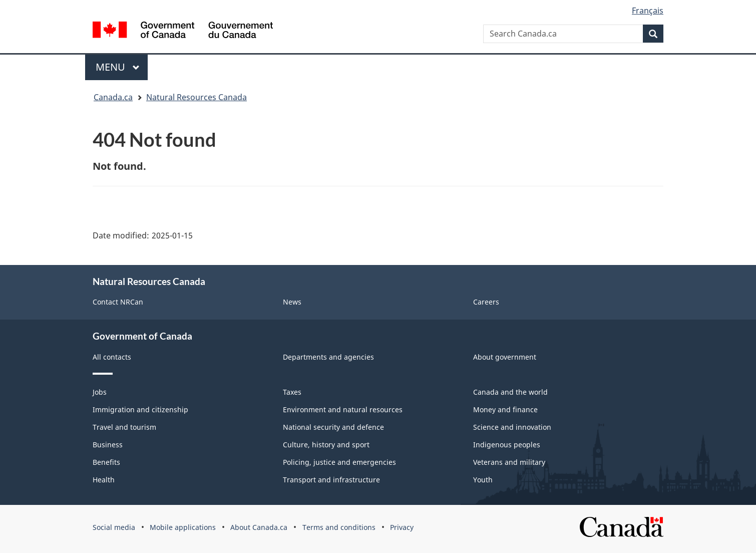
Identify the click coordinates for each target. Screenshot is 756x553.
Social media (114, 527)
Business (108, 445)
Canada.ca (113, 97)
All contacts (112, 357)
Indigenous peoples (507, 445)
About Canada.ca (259, 527)
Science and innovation (512, 427)
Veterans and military (509, 462)
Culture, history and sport (326, 445)
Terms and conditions (339, 527)
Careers (486, 302)
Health (104, 480)
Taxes (292, 392)
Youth (483, 480)
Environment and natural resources (343, 409)
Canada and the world (510, 392)
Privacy (402, 527)
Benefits (106, 462)
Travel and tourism (124, 427)
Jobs (100, 392)
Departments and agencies (328, 357)
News (292, 302)
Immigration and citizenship (140, 409)
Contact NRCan (118, 302)
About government (505, 357)
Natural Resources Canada (197, 97)
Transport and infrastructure (331, 480)
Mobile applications (183, 527)
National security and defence (333, 427)
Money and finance (505, 409)
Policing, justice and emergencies (339, 462)
